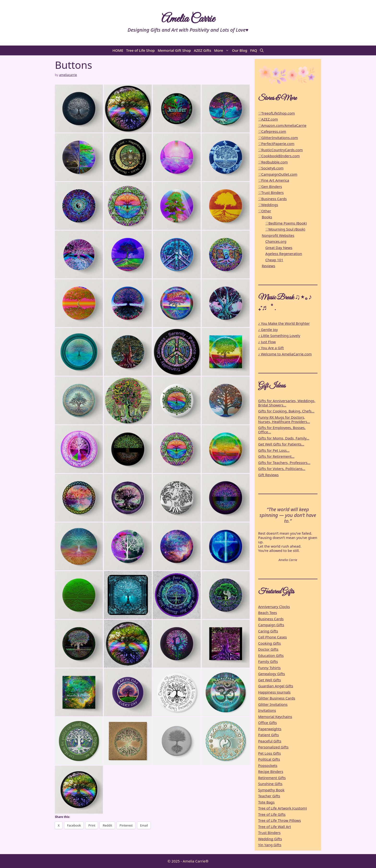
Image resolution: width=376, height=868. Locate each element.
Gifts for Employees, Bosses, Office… (282, 430)
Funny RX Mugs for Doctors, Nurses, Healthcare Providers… (284, 419)
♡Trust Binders (271, 192)
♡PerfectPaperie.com (276, 144)
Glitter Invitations (273, 704)
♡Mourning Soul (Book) (285, 229)
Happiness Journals (274, 692)
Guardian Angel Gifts (276, 686)
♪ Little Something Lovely (279, 336)
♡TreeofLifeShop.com (277, 113)
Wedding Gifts (270, 839)
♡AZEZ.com (268, 119)
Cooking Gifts (270, 643)
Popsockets (268, 765)
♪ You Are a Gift (271, 348)
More (222, 50)
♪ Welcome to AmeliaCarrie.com (285, 354)
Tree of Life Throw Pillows (280, 820)
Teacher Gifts (269, 796)
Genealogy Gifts (272, 674)
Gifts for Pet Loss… (274, 450)
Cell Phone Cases (273, 637)
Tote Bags (267, 802)
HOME (118, 50)
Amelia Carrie (188, 19)
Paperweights (270, 729)
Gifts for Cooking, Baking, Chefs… (286, 411)
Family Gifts (268, 661)
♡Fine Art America (274, 180)
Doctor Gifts (268, 649)
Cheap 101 (274, 260)
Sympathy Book (271, 790)
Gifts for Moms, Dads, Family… (284, 438)
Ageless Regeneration (284, 254)
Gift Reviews (268, 475)
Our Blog (240, 50)
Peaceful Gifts (270, 741)
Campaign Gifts (271, 625)
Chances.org (276, 241)
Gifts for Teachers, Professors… (284, 463)
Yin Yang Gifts (270, 845)
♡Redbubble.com (273, 162)
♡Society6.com (271, 168)
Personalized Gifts (273, 747)
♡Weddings (268, 205)
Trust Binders (270, 833)
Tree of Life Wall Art (275, 827)
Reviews (269, 266)
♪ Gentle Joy (268, 330)
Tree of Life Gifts (272, 814)
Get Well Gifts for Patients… (281, 444)
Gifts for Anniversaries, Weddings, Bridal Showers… (287, 403)
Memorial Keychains (275, 717)
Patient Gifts (269, 735)
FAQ (254, 50)
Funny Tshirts (270, 668)
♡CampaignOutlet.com (278, 174)
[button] (262, 50)
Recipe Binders (271, 771)
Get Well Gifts (270, 680)
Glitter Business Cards (277, 698)
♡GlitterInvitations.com (278, 138)
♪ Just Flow (267, 342)
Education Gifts (271, 655)
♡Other (265, 211)
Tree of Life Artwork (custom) (283, 808)
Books (267, 217)
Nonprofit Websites (278, 235)
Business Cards (271, 619)
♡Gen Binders (270, 186)
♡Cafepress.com (272, 131)
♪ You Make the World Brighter (284, 323)
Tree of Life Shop (140, 50)
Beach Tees (268, 613)
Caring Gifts (268, 631)
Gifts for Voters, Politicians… (282, 469)
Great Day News (279, 248)
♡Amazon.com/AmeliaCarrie (282, 125)
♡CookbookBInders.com (279, 156)
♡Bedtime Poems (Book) (286, 223)
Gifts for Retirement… (276, 456)
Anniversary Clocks (274, 607)
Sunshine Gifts (270, 784)
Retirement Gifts (272, 778)
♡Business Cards (273, 199)
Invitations (267, 710)
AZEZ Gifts (203, 50)
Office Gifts (268, 723)
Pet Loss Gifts (270, 753)
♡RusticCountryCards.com (281, 150)
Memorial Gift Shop (174, 50)
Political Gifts (269, 759)
